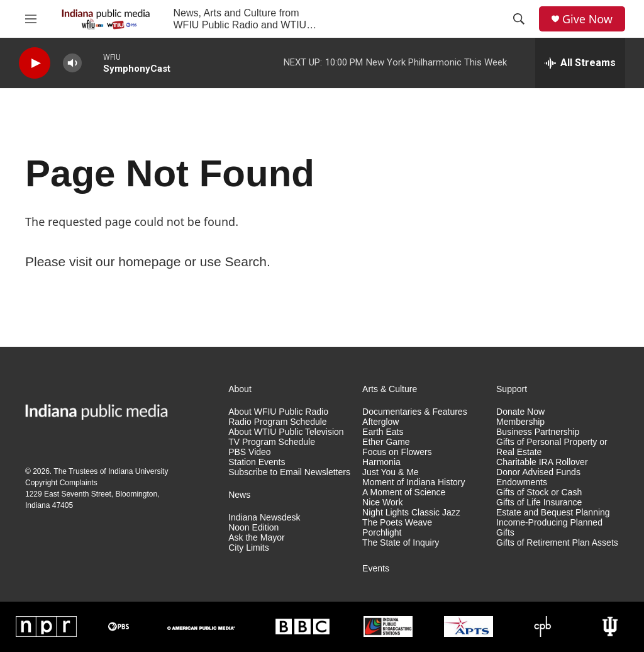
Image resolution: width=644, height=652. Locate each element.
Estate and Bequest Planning (553, 513)
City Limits (249, 548)
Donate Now (520, 412)
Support (512, 389)
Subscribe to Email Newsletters (289, 472)
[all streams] (580, 63)
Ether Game (386, 442)
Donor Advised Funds (538, 472)
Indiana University (138, 471)
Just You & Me (391, 472)
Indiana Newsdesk (264, 518)
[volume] (72, 63)
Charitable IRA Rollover (542, 462)
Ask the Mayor (256, 538)
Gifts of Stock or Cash (539, 492)
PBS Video (249, 452)
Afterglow (380, 422)
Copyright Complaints (61, 483)
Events (376, 569)
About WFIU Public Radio (278, 412)
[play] (35, 63)
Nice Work (382, 503)
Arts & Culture (390, 389)
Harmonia (381, 462)
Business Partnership (538, 432)
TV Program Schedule (272, 442)
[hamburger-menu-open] (31, 19)
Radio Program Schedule (277, 422)
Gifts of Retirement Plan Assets (557, 543)
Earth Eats (383, 432)
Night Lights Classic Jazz (411, 513)
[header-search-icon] (519, 19)
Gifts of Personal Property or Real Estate (552, 447)
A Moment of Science (404, 492)
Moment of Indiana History (414, 482)
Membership (520, 422)
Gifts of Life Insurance (539, 503)
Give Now (587, 19)
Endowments (522, 482)
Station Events (257, 462)
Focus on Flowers (397, 452)
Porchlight (382, 533)
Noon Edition (253, 528)
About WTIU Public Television (286, 432)
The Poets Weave (397, 523)
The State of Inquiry (401, 543)
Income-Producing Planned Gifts (549, 528)
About (240, 389)
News (239, 495)
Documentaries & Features (415, 412)
